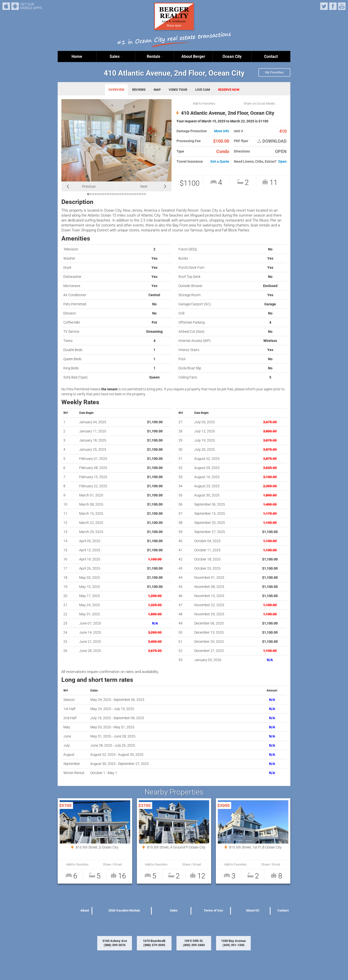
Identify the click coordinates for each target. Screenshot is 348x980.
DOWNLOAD (272, 141)
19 (133, 194)
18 (130, 194)
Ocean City (232, 56)
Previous (89, 186)
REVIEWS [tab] (139, 90)
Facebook (333, 6)
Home (77, 56)
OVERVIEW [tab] (116, 90)
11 (113, 194)
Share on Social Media (259, 103)
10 (110, 194)
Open (282, 162)
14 (120, 194)
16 (125, 194)
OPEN (281, 151)
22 (140, 194)
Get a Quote (220, 162)
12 (115, 194)
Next (144, 186)
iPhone (6, 6)
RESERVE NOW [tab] (229, 90)
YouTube (342, 6)
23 (143, 194)
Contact (271, 56)
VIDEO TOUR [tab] (178, 90)
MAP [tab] (157, 90)
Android (15, 6)
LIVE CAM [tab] (203, 90)
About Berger (193, 56)
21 (138, 194)
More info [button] (222, 131)
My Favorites (274, 72)
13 (118, 194)
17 (128, 194)
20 (135, 194)
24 (145, 194)
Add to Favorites (204, 103)
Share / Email (112, 864)
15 (123, 194)
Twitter (324, 6)
